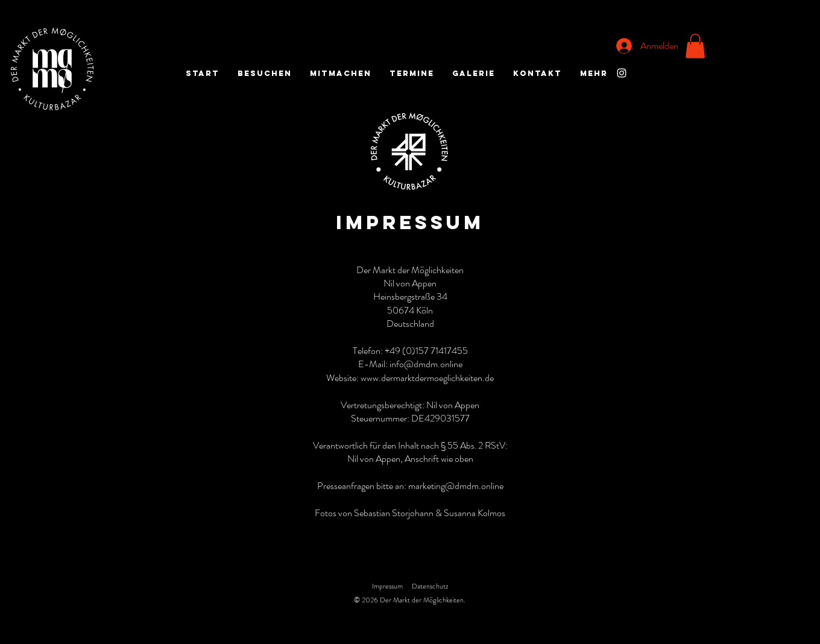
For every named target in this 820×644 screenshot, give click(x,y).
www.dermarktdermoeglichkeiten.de (427, 378)
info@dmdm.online (426, 364)
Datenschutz (430, 586)
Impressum (387, 586)
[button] (695, 46)
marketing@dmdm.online (456, 486)
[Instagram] (622, 73)
